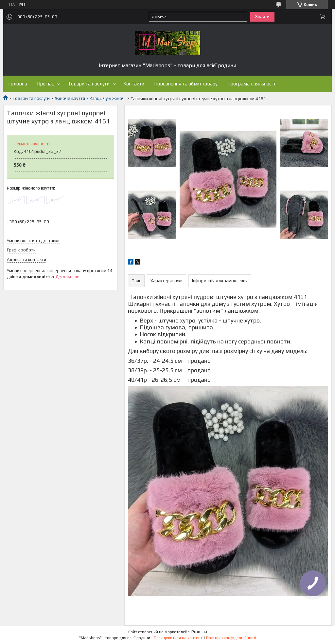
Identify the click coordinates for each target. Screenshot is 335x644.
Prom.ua (199, 632)
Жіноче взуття (70, 98)
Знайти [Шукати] (262, 17)
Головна (18, 84)
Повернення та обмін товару (186, 84)
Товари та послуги (89, 84)
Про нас (45, 84)
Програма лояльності (251, 84)
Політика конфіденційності (231, 638)
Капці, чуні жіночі (108, 98)
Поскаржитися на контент (178, 638)
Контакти (134, 84)
